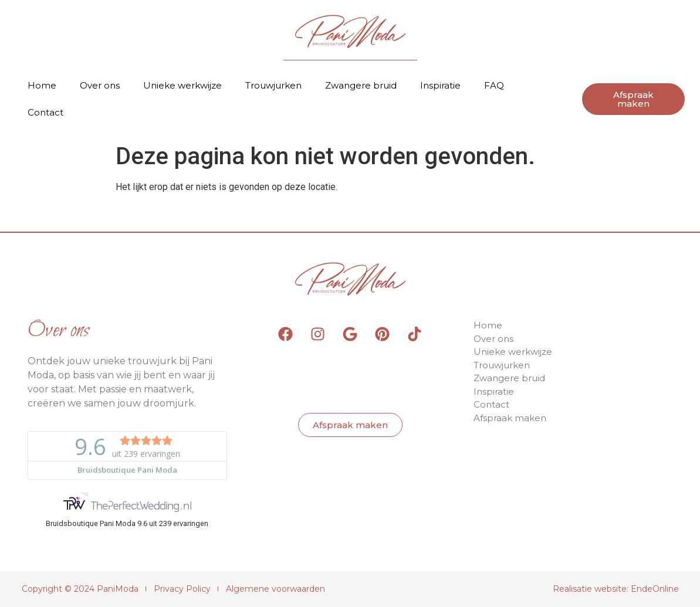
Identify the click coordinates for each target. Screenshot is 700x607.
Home (42, 85)
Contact (45, 112)
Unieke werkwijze (182, 85)
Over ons (100, 85)
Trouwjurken (273, 85)
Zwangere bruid (361, 85)
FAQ (494, 85)
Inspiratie (440, 85)
